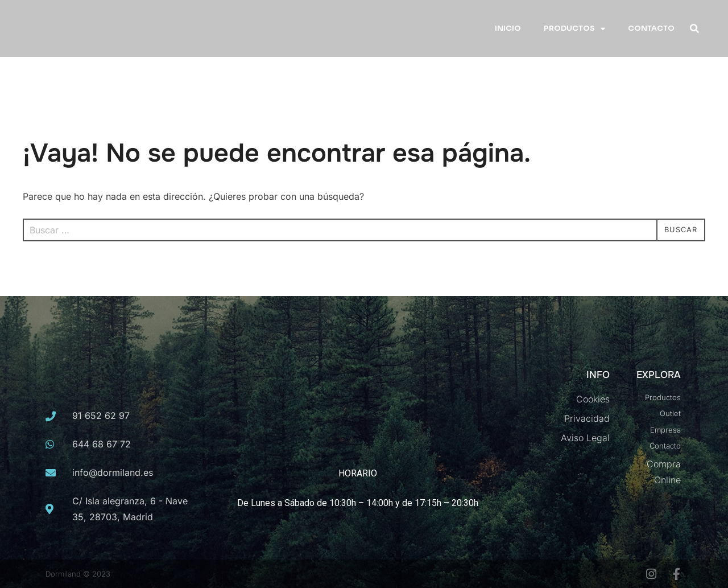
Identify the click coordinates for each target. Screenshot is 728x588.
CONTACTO (651, 28)
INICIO (508, 28)
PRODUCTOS (574, 29)
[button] (694, 29)
